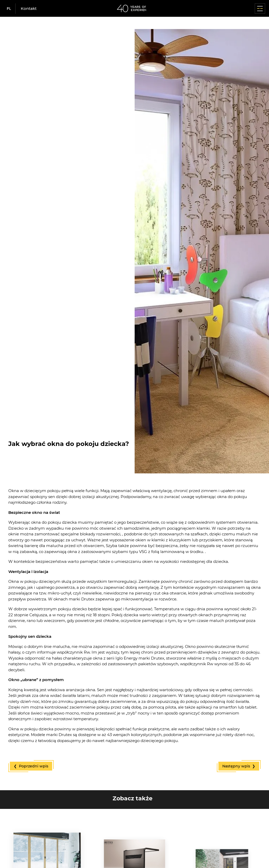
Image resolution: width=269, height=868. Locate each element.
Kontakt (29, 8)
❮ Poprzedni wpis (31, 766)
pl (9, 8)
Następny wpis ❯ (239, 766)
